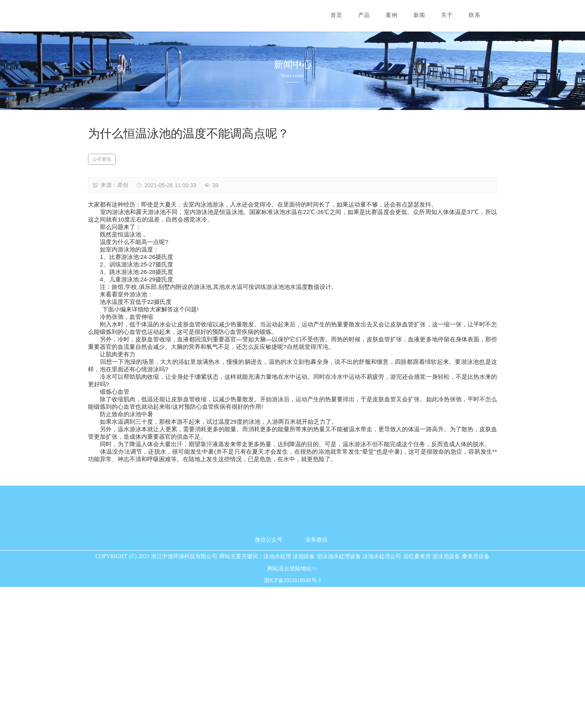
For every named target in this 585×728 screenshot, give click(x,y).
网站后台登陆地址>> (293, 710)
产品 (364, 15)
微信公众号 (269, 681)
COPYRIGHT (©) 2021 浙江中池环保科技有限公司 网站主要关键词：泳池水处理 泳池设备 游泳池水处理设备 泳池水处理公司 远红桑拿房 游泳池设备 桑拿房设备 (292, 697)
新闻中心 (293, 65)
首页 (336, 15)
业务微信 (316, 681)
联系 (475, 15)
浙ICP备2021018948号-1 (292, 722)
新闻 (419, 15)
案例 (392, 15)
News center (292, 76)
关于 (447, 15)
